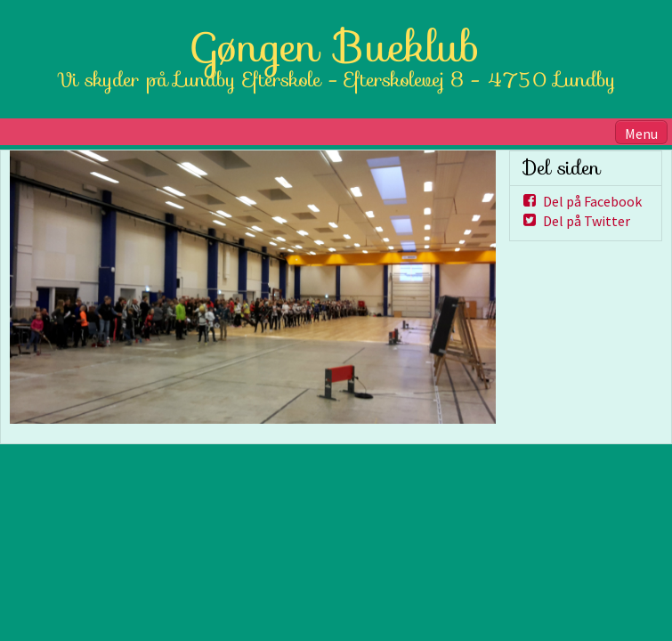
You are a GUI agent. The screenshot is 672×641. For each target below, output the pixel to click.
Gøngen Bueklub (336, 47)
